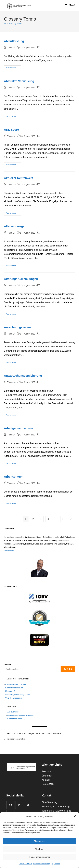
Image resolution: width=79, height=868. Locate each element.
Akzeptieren (39, 841)
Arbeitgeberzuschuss (19, 428)
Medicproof (10, 691)
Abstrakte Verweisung (19, 81)
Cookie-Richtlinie (25, 864)
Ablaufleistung (14, 41)
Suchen (7, 664)
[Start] (5, 24)
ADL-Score (11, 130)
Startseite (47, 771)
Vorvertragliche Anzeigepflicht (18, 695)
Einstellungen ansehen (40, 857)
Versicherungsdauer (14, 698)
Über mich (47, 776)
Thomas (11, 48)
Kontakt (45, 780)
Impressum (56, 864)
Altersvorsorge (14, 226)
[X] (28, 805)
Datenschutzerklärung (42, 864)
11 (63, 519)
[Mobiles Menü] (70, 5)
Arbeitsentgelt (14, 477)
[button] (75, 816)
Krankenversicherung (14, 688)
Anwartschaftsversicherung (23, 376)
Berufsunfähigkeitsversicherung (20, 715)
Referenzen (48, 784)
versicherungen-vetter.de (17, 739)
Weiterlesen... (10, 551)
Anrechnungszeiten (17, 327)
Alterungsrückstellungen (21, 279)
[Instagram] (19, 805)
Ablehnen (39, 849)
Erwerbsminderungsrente (16, 684)
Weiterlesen (14, 68)
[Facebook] (10, 805)
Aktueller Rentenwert (18, 178)
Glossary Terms (15, 24)
